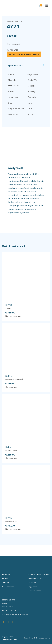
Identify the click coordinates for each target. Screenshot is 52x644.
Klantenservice (35, 578)
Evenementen (35, 591)
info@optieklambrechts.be (15, 614)
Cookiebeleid (29, 638)
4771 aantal (13, 50)
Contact (32, 583)
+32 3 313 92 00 (9, 610)
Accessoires (8, 587)
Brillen (5, 578)
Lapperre (32, 587)
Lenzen (5, 583)
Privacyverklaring (43, 638)
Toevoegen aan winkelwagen (24, 54)
